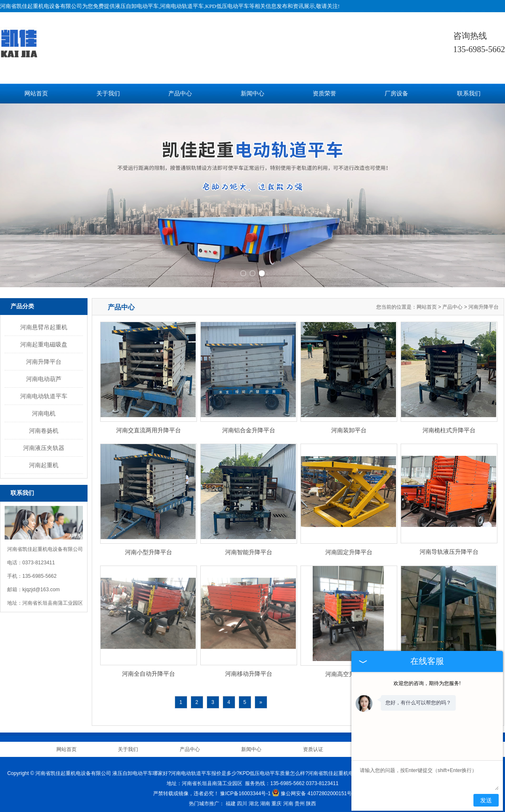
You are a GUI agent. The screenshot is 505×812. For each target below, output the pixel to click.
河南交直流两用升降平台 (149, 426)
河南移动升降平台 (249, 670)
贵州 (300, 800)
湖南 (265, 800)
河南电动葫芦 (44, 375)
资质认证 (313, 746)
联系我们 (469, 94)
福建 (231, 800)
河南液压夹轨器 (44, 444)
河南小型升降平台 (149, 548)
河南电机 (44, 410)
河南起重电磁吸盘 (44, 341)
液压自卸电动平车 (137, 6)
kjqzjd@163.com (41, 586)
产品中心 (180, 94)
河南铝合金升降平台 (249, 426)
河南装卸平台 (349, 426)
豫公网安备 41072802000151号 (312, 790)
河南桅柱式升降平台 (449, 426)
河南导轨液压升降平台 (449, 548)
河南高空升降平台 (349, 670)
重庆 (276, 800)
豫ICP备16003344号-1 (245, 790)
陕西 (311, 800)
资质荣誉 (324, 94)
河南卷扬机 (44, 427)
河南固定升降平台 (349, 548)
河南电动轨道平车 (44, 392)
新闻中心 (252, 94)
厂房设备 (396, 94)
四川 (242, 800)
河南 (288, 800)
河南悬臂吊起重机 (44, 323)
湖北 (254, 800)
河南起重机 (44, 461)
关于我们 (108, 94)
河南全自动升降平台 (149, 670)
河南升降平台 (44, 358)
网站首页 (36, 94)
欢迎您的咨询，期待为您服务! (427, 683)
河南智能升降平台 (249, 548)
